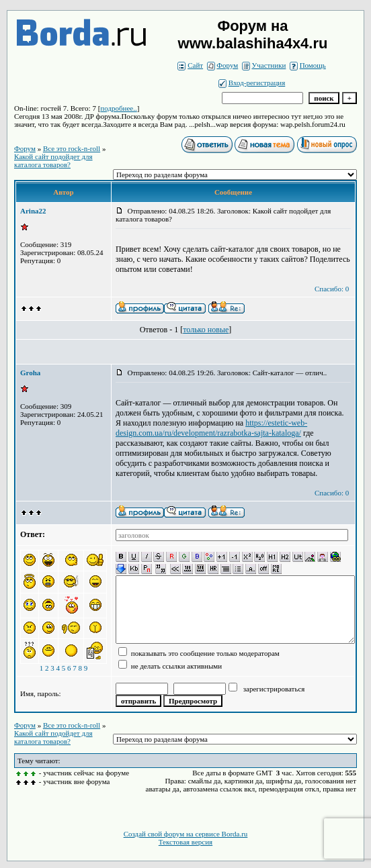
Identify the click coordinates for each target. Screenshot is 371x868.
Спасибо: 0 (332, 289)
